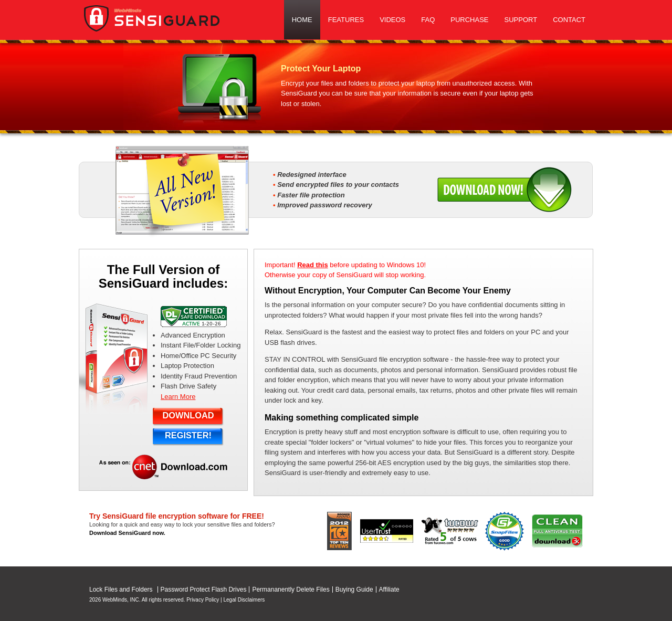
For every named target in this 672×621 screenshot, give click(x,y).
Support (521, 20)
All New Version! (182, 192)
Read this (313, 265)
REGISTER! (188, 435)
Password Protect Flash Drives (204, 590)
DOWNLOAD (188, 415)
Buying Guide (354, 590)
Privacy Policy (203, 600)
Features (346, 20)
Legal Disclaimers (244, 600)
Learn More (178, 397)
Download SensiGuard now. (127, 533)
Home (302, 20)
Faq (428, 20)
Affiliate (389, 590)
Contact (569, 20)
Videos (392, 20)
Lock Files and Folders (121, 590)
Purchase (469, 20)
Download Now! (505, 190)
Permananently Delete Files (291, 590)
